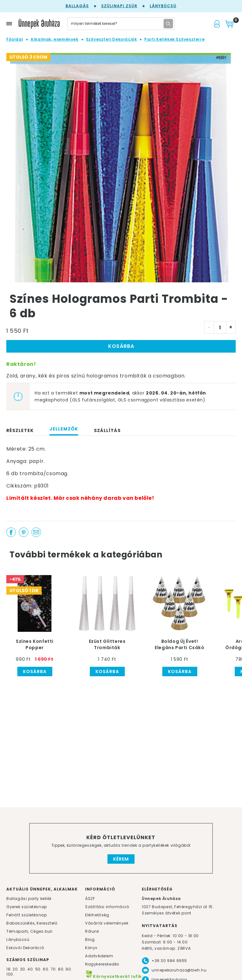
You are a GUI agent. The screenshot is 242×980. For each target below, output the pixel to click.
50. (39, 969)
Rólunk (92, 931)
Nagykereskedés (102, 964)
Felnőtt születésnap (26, 915)
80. (62, 969)
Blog (90, 940)
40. (31, 969)
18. (9, 969)
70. (54, 969)
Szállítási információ (107, 907)
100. (10, 974)
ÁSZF (90, 899)
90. (69, 969)
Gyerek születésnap (27, 907)
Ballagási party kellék (29, 899)
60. (47, 969)
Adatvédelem (99, 956)
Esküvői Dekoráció (25, 948)
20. (16, 969)
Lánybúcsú (163, 6)
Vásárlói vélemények (107, 923)
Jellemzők (64, 429)
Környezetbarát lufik (113, 976)
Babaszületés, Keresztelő (32, 923)
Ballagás (77, 6)
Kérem (121, 859)
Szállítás (107, 430)
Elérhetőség (97, 915)
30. (23, 969)
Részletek (20, 430)
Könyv (91, 948)
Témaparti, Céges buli (29, 931)
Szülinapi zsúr (119, 6)
